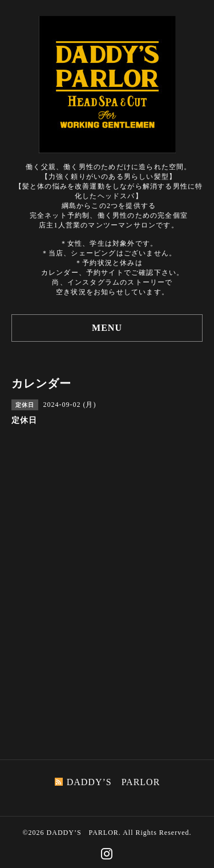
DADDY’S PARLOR (83, 833)
